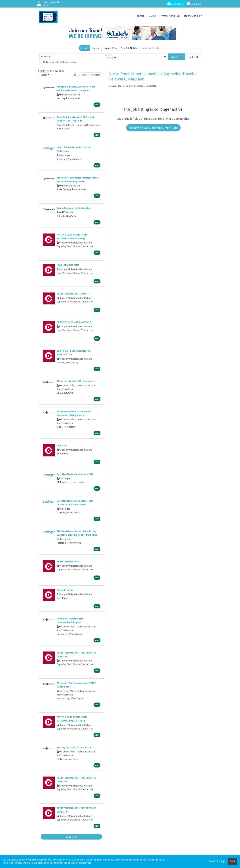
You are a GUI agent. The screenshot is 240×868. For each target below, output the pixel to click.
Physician (62, 445)
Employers (194, 4)
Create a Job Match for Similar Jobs (153, 128)
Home (141, 16)
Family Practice (65, 590)
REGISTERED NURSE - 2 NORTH (74, 294)
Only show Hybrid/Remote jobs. (60, 62)
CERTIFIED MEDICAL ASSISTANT (74, 322)
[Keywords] (72, 57)
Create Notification (92, 75)
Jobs (153, 16)
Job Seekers (176, 4)
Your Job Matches (130, 48)
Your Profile (170, 16)
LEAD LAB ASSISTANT (68, 265)
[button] (193, 57)
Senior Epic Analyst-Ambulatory (74, 208)
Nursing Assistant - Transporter (74, 747)
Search (84, 48)
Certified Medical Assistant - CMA (75, 474)
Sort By (44, 75)
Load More (71, 837)
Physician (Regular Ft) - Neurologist (77, 381)
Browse (96, 48)
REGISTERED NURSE (68, 561)
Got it (232, 861)
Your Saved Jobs (151, 48)
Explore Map (110, 48)
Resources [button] (192, 16)
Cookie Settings (217, 861)
